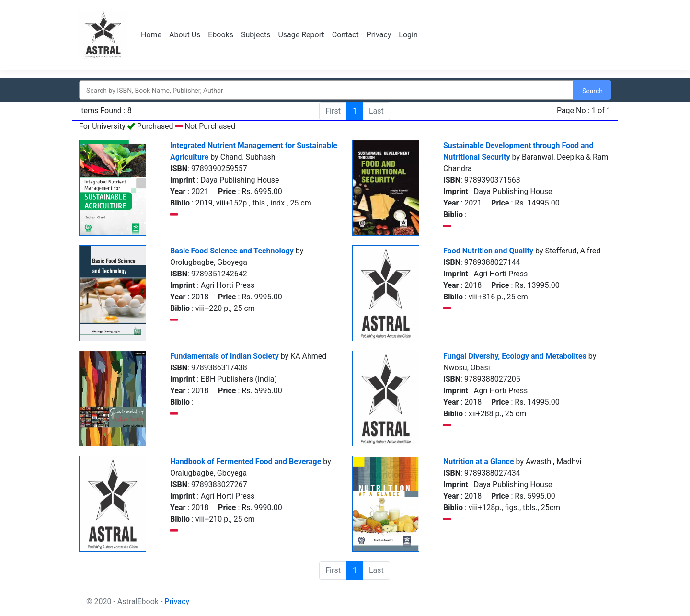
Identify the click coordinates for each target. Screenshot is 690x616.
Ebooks (221, 35)
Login (408, 35)
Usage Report (301, 35)
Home (151, 35)
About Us (185, 35)
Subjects (256, 35)
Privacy (379, 35)
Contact (345, 35)
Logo (104, 35)
